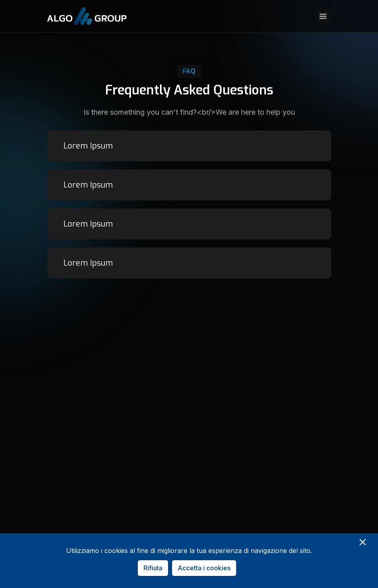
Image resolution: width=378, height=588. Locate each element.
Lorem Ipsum (88, 146)
